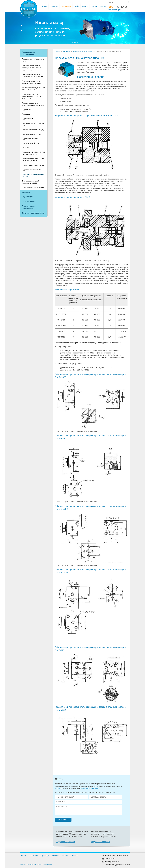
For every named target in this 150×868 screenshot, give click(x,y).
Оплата (94, 6)
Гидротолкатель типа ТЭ (31, 139)
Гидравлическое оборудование (29, 53)
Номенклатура (67, 6)
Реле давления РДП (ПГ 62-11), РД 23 (33, 124)
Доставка (85, 6)
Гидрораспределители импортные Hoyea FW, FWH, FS (33, 104)
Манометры (26, 192)
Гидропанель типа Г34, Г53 (31, 170)
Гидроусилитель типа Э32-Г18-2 (33, 165)
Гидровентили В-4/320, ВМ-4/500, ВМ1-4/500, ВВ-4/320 (34, 153)
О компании (54, 6)
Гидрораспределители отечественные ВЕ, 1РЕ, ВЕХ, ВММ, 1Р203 (33, 96)
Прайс (77, 6)
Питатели (25, 148)
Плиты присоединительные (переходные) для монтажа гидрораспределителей (32, 68)
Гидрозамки (26, 114)
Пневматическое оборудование (28, 207)
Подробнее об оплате (101, 842)
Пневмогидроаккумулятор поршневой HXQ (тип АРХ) (31, 82)
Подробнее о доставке (66, 842)
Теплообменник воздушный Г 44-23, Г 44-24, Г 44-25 (34, 89)
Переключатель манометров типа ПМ (33, 175)
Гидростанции (27, 197)
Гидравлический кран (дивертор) (33, 188)
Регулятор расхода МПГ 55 (31, 134)
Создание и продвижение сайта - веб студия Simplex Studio (36, 864)
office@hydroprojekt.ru (89, 788)
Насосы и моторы (29, 201)
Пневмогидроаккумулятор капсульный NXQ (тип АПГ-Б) (32, 75)
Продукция (67, 51)
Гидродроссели (27, 119)
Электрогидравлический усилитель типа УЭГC (30, 182)
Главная (44, 6)
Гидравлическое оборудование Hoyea (33, 60)
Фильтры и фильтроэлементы (33, 213)
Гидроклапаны (27, 110)
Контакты (103, 6)
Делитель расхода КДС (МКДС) (33, 130)
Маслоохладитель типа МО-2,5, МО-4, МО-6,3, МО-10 (33, 160)
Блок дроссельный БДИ (30, 143)
